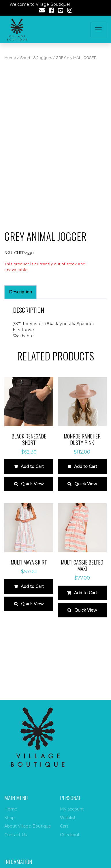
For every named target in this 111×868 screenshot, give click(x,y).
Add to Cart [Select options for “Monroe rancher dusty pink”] (86, 467)
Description (20, 292)
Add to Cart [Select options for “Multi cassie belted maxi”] (86, 593)
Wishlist (68, 818)
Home (10, 58)
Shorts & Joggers (36, 58)
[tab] (20, 292)
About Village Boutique (28, 826)
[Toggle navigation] (98, 30)
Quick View (32, 484)
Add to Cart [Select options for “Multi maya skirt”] (32, 586)
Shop (10, 818)
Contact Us (16, 835)
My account (72, 809)
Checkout (70, 835)
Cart (64, 826)
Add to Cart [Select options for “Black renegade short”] (32, 467)
